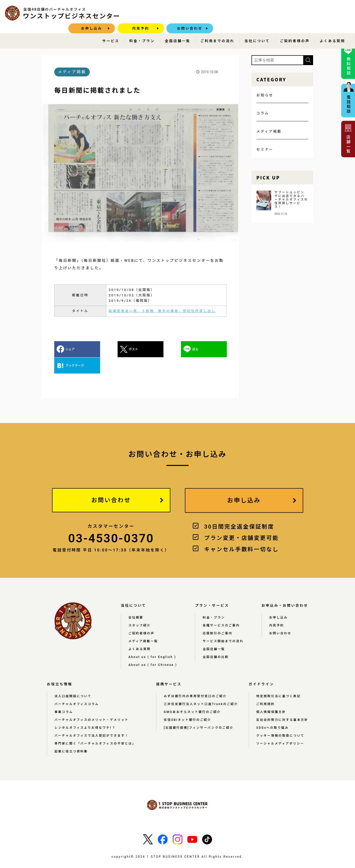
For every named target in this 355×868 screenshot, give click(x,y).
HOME (55, 47)
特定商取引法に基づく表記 (278, 680)
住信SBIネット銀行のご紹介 (187, 704)
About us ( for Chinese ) (154, 649)
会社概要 (136, 601)
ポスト (114, 349)
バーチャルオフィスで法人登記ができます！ (92, 720)
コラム (263, 113)
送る (156, 349)
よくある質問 (332, 31)
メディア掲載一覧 (143, 625)
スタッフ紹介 (140, 609)
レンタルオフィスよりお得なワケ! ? (85, 712)
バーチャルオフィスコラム (77, 688)
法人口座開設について (73, 680)
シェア (70, 349)
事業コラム (64, 696)
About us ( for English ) (153, 641)
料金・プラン (142, 31)
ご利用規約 (265, 688)
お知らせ (265, 95)
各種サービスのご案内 (222, 609)
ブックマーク (206, 349)
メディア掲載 (80, 47)
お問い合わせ (327, 13)
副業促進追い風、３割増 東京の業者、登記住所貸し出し (162, 311)
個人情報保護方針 (271, 696)
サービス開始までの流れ (224, 625)
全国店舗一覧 (178, 31)
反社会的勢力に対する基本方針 (282, 704)
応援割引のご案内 (218, 617)
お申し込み (229, 13)
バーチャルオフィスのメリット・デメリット (92, 704)
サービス (111, 31)
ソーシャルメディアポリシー (280, 727)
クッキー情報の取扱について (280, 720)
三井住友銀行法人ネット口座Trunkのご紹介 (201, 688)
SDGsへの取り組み (272, 712)
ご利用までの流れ (217, 31)
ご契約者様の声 (295, 31)
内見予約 (278, 13)
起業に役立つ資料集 (71, 735)
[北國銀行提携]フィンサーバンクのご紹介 (198, 712)
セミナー (265, 149)
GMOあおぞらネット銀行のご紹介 (192, 696)
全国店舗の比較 (216, 641)
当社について (257, 31)
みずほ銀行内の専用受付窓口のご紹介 (195, 680)
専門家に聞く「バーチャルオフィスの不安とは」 (96, 727)
